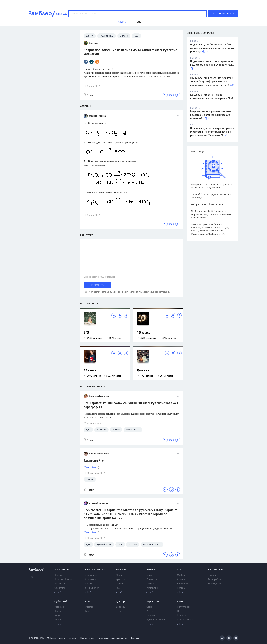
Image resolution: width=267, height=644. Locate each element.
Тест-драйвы (215, 579)
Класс (89, 602)
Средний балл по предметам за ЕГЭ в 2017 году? (211, 196)
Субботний (61, 602)
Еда (118, 588)
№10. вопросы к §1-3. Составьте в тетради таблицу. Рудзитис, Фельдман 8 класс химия (211, 214)
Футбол (181, 575)
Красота (120, 579)
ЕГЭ (86, 333)
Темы (88, 611)
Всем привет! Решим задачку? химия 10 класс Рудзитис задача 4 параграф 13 (131, 405)
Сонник (150, 607)
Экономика (91, 575)
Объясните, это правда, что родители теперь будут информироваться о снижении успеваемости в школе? (212, 82)
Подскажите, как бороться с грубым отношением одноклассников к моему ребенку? (212, 48)
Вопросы (121, 607)
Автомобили (215, 570)
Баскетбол (183, 584)
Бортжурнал (215, 584)
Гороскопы (153, 602)
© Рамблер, (34, 638)
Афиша (151, 570)
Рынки (88, 584)
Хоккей (181, 579)
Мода (119, 575)
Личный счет (92, 588)
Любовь (120, 584)
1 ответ (89, 95)
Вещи (57, 616)
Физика (143, 371)
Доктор (120, 602)
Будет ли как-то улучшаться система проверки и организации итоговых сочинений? (211, 115)
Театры (150, 584)
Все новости (62, 570)
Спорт (181, 570)
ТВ (178, 611)
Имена (150, 611)
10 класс (144, 333)
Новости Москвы (63, 579)
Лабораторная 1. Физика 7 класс (208, 204)
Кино (149, 575)
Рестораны (152, 588)
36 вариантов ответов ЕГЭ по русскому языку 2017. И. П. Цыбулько (211, 186)
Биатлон (181, 588)
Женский (121, 570)
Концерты (152, 579)
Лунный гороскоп (156, 620)
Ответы (89, 607)
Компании (90, 579)
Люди (58, 611)
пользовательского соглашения (155, 292)
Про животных (185, 620)
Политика (60, 584)
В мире (58, 575)
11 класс (90, 371)
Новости (212, 575)
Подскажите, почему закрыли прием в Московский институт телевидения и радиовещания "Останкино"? (212, 132)
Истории (59, 607)
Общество (60, 588)
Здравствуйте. (94, 461)
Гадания (151, 616)
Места (58, 620)
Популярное (184, 607)
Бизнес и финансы (96, 570)
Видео (181, 602)
